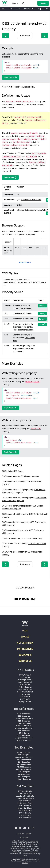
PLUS (25, 631)
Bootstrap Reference (24, 728)
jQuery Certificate (25, 808)
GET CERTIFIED (25, 643)
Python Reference (24, 723)
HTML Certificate (25, 791)
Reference (25, 36)
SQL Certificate (25, 801)
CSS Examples (24, 755)
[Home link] (5, 3)
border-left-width (20, 139)
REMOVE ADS (25, 262)
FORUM (20, 834)
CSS (18, 9)
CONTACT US (25, 661)
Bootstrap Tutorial (25, 692)
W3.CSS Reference (24, 726)
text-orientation (12, 157)
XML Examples (24, 776)
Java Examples (24, 774)
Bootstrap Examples (24, 769)
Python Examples (24, 764)
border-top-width (22, 142)
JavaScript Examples (24, 757)
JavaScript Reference (24, 718)
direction (31, 157)
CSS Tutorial (25, 677)
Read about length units (23, 330)
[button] (23, 3)
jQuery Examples (24, 779)
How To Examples (24, 760)
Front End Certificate (25, 798)
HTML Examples (24, 752)
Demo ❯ (42, 306)
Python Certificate (25, 803)
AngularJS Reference (24, 738)
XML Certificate (25, 818)
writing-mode (39, 154)
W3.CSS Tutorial (25, 689)
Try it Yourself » (11, 77)
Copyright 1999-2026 (18, 859)
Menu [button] (15, 3)
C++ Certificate (25, 813)
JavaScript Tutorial (25, 680)
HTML (10, 9)
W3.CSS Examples (24, 767)
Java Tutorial (25, 697)
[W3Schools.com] (25, 624)
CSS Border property (30, 476)
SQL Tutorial (25, 684)
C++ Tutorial (25, 699)
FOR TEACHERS (25, 649)
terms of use (23, 854)
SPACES (25, 637)
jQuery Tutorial (25, 701)
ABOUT (29, 834)
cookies (30, 854)
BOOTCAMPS (25, 655)
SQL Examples (24, 762)
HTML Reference (24, 714)
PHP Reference (24, 730)
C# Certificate (25, 815)
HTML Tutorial (25, 675)
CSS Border (18, 471)
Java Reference (24, 735)
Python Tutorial (25, 687)
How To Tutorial (25, 682)
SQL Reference (24, 721)
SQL (40, 9)
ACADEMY (24, 837)
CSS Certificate (25, 793)
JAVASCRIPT (29, 9)
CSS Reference (24, 716)
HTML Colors (24, 733)
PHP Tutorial (25, 694)
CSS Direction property (32, 538)
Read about (31, 200)
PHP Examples (24, 772)
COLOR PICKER (25, 588)
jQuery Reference (24, 740)
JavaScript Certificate (25, 796)
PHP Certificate (25, 806)
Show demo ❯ (10, 177)
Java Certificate (25, 810)
